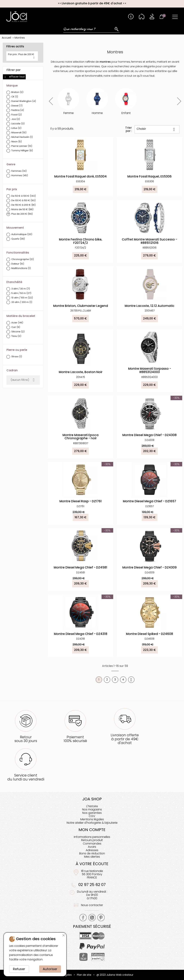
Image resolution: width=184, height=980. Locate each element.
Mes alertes (92, 857)
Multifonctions (21, 268)
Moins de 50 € (22, 210)
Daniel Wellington (24, 101)
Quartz (18, 239)
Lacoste (18, 124)
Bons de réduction (92, 853)
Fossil (17, 115)
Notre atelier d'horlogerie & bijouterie (92, 823)
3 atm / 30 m (21, 289)
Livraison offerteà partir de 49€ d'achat (125, 739)
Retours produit (92, 840)
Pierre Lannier (22, 146)
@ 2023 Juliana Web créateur (115, 975)
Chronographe (23, 259)
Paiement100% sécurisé (75, 739)
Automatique (22, 234)
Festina (18, 110)
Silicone (18, 332)
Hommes (20, 176)
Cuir (16, 327)
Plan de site (84, 975)
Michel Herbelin (22, 137)
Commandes (92, 844)
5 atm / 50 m (21, 293)
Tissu (16, 336)
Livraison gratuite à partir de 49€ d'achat (92, 3)
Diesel (17, 106)
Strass (17, 357)
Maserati (19, 133)
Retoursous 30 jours (26, 739)
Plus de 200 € (22, 214)
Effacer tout (14, 77)
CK (15, 97)
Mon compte (92, 830)
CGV (92, 816)
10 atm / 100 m (22, 298)
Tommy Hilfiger (22, 151)
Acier (17, 323)
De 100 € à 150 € (23, 201)
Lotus (16, 128)
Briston (17, 92)
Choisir (157, 129)
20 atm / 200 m (22, 302)
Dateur (18, 264)
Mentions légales (92, 819)
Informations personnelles (92, 837)
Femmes (19, 171)
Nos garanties (92, 813)
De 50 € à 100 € (24, 196)
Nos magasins (92, 809)
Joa (16, 119)
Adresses (92, 850)
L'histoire (92, 806)
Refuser (19, 969)
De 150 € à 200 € (23, 205)
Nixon (17, 142)
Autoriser (50, 969)
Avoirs (92, 847)
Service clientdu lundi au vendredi (26, 777)
